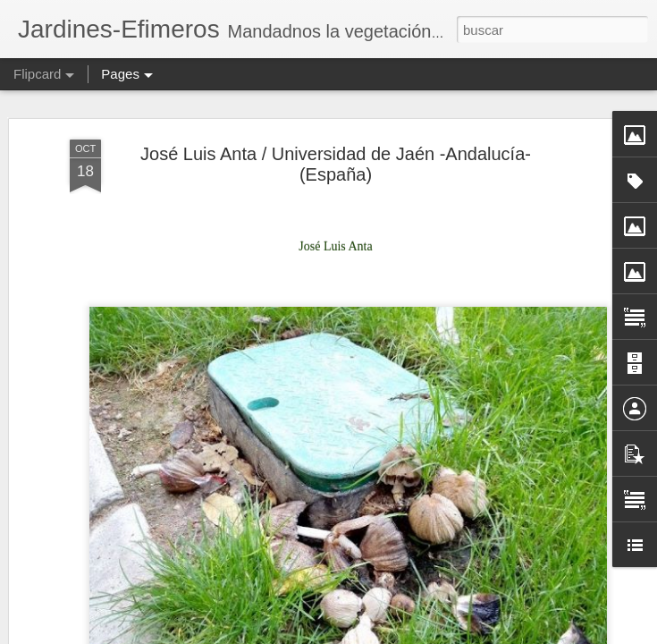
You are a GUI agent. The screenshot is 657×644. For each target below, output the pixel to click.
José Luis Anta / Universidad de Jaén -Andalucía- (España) (336, 146)
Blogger (536, 634)
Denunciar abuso (595, 634)
